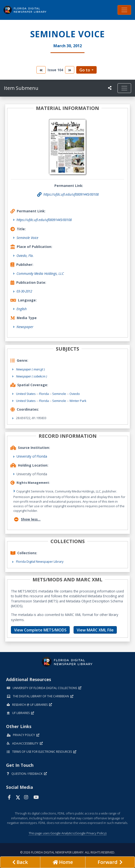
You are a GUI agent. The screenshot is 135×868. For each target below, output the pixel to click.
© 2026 (68, 852)
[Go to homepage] (63, 862)
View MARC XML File (95, 630)
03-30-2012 (24, 291)
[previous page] (20, 862)
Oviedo (75, 394)
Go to (85, 70)
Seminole (59, 394)
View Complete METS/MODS (40, 630)
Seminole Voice (27, 238)
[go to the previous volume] (41, 70)
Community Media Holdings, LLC (40, 273)
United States (26, 394)
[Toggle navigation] (124, 10)
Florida (44, 394)
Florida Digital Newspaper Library (40, 561)
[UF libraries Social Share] (110, 88)
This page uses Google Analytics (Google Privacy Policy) (67, 833)
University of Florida (32, 456)
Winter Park (78, 401)
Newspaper (25, 327)
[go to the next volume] (70, 70)
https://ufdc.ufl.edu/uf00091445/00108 (44, 220)
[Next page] (110, 862)
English (22, 309)
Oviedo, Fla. (25, 256)
